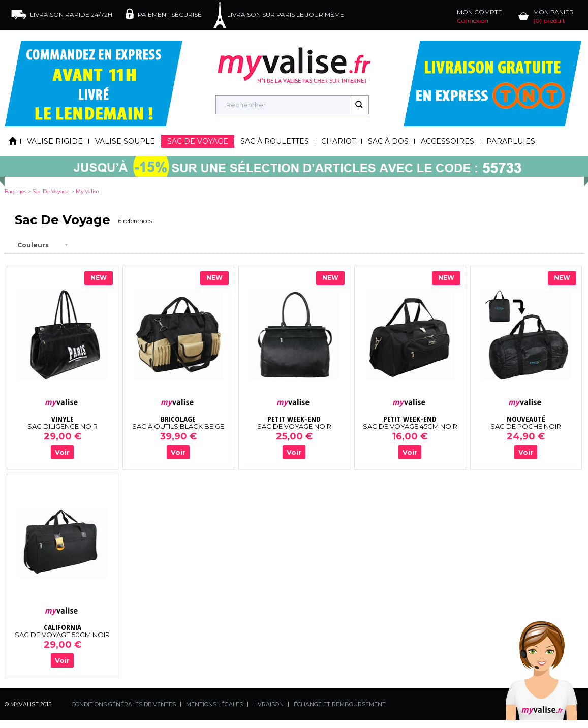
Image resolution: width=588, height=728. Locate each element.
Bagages (16, 191)
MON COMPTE (479, 16)
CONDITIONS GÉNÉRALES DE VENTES (124, 704)
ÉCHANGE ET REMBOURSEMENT (340, 704)
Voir (62, 452)
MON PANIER (553, 16)
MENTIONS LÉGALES (214, 704)
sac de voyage (51, 191)
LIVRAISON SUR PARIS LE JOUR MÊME (286, 14)
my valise (87, 191)
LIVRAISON (268, 704)
